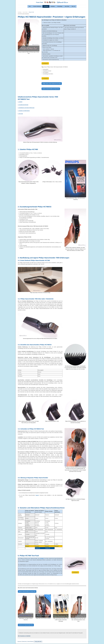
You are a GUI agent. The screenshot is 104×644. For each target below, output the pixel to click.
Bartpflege (53, 6)
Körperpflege (60, 6)
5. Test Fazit (20, 114)
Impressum (19, 642)
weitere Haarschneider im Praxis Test (51, 89)
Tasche (37, 495)
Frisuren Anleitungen (37, 6)
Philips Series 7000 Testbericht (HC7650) (52, 84)
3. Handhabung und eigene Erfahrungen (26, 108)
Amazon (27, 546)
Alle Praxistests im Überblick (24, 636)
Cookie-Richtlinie (30, 642)
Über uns (73, 6)
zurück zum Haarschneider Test (26, 625)
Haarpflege (46, 6)
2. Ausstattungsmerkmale (23, 105)
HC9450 (42, 558)
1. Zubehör (20, 102)
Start (30, 6)
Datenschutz (24, 642)
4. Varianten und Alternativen (24, 111)
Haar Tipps (67, 6)
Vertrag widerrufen (38, 642)
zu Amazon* (45, 63)
